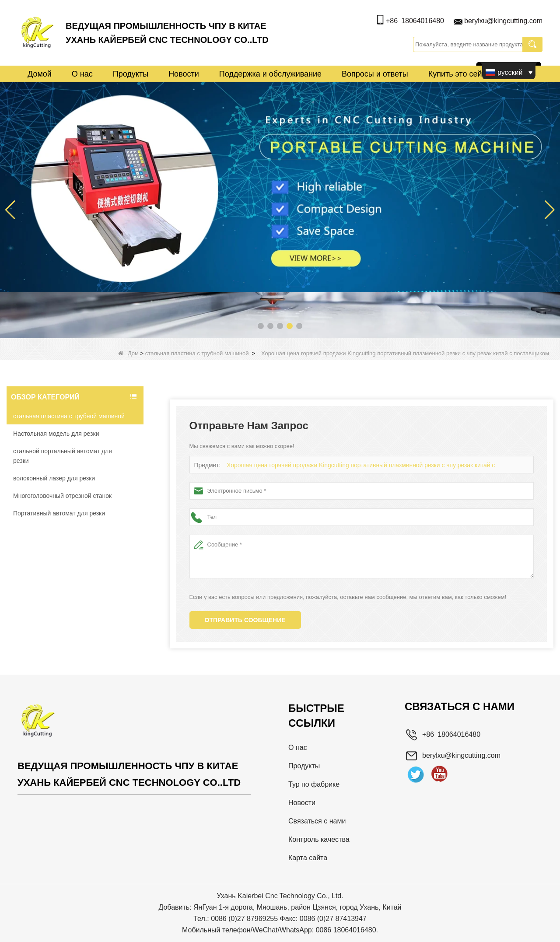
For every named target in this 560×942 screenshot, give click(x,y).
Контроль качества (319, 839)
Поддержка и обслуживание (270, 74)
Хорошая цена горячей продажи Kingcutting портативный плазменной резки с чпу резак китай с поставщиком (371, 465)
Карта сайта (308, 858)
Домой (40, 74)
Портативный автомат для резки (59, 513)
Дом (128, 353)
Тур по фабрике (314, 784)
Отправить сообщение (245, 620)
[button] (261, 326)
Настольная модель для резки (56, 434)
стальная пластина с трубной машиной (197, 353)
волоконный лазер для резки (54, 478)
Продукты (131, 74)
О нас (82, 74)
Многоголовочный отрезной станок (62, 496)
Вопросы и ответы (375, 74)
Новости (184, 74)
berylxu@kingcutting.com (503, 21)
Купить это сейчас (461, 74)
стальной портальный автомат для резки (63, 456)
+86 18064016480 (415, 21)
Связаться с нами (317, 821)
